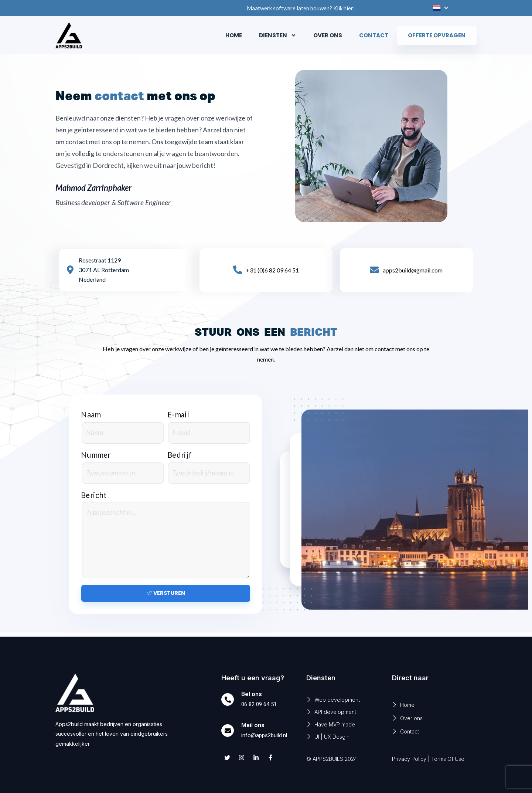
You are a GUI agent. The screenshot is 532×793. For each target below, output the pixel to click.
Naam (91, 415)
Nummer (96, 455)
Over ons (328, 35)
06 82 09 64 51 (261, 704)
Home (234, 35)
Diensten (278, 35)
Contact (374, 35)
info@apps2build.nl (266, 735)
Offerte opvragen (437, 35)
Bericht (94, 495)
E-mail (178, 415)
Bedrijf (179, 455)
